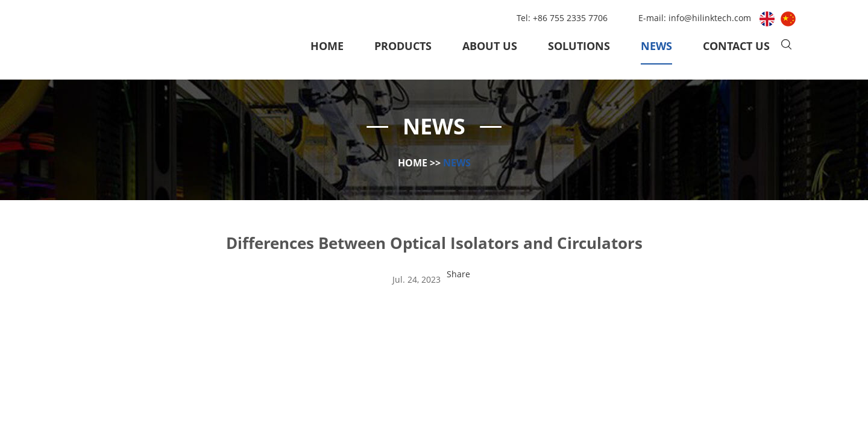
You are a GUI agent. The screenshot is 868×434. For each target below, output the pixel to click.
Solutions (579, 46)
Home (327, 46)
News (656, 46)
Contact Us (736, 46)
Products (403, 46)
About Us (490, 46)
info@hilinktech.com (711, 18)
